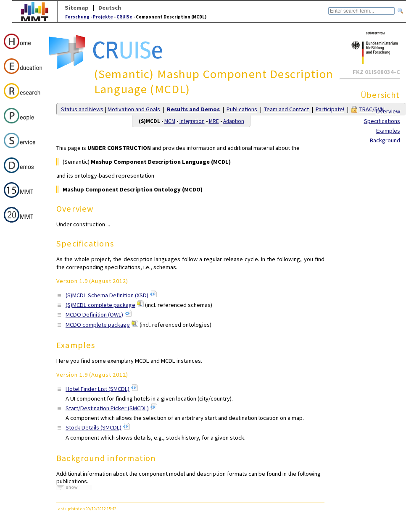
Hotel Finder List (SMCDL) (98, 389)
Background (385, 140)
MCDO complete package (98, 325)
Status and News (82, 109)
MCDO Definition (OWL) (94, 314)
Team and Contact (286, 109)
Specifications (382, 121)
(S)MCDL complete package (100, 305)
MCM (170, 121)
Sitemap (77, 8)
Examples (388, 131)
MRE (214, 121)
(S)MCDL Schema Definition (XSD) (107, 295)
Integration (192, 121)
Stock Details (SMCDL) (94, 427)
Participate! (330, 109)
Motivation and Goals (134, 109)
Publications (242, 109)
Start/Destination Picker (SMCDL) (107, 408)
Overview (388, 111)
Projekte (103, 17)
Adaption (234, 121)
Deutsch (110, 8)
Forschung (77, 17)
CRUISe (124, 17)
